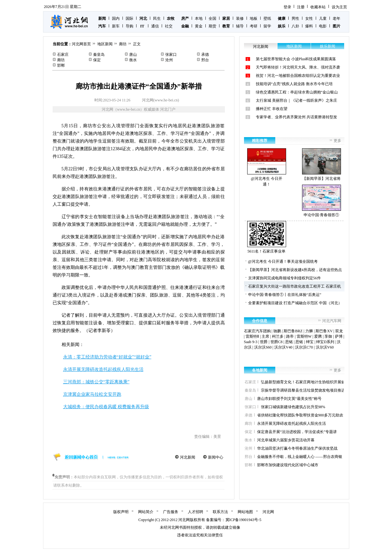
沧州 (169, 60)
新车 (116, 26)
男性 (295, 18)
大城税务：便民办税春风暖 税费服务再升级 (106, 407)
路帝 (290, 336)
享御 (328, 336)
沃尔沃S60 (263, 347)
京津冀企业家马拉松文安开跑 (92, 394)
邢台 (205, 60)
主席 (265, 336)
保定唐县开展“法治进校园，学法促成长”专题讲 (297, 432)
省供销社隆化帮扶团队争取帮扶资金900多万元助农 (300, 415)
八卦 (295, 26)
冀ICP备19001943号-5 (244, 520)
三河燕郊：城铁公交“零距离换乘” (96, 382)
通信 (155, 26)
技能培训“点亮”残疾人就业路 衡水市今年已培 (294, 84)
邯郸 (61, 65)
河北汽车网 (332, 321)
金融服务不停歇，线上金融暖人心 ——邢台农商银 (300, 457)
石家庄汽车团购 (257, 331)
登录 (287, 7)
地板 (254, 18)
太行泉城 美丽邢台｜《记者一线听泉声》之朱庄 (296, 100)
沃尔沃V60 (325, 347)
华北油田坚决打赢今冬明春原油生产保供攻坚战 (297, 448)
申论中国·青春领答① (322, 201)
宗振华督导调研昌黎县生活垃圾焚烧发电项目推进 (303, 390)
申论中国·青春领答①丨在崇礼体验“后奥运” (285, 295)
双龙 (339, 331)
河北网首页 (81, 44)
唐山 (133, 55)
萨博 (339, 336)
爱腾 (318, 336)
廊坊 (123, 44)
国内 (116, 18)
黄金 (199, 26)
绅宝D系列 (325, 342)
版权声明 (121, 512)
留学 (267, 26)
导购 (129, 26)
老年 (337, 18)
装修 (240, 18)
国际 (129, 18)
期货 (212, 26)
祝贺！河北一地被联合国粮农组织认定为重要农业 (298, 76)
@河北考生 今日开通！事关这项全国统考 (283, 261)
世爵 (264, 342)
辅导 (240, 26)
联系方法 (220, 512)
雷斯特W (304, 336)
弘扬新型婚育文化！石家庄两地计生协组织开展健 (303, 382)
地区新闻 (105, 44)
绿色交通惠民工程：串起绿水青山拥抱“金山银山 (297, 92)
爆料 (309, 26)
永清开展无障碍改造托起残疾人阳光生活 (103, 369)
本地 (199, 18)
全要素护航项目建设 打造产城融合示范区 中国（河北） (295, 303)
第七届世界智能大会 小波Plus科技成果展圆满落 (296, 59)
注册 (301, 7)
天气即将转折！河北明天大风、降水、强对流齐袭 (298, 67)
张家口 (171, 55)
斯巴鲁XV (324, 331)
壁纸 (267, 18)
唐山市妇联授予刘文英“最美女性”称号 (289, 399)
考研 (254, 26)
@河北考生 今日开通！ (267, 167)
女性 (309, 18)
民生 (157, 18)
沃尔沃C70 (304, 347)
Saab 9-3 (251, 342)
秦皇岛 (99, 55)
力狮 (309, 331)
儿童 (323, 18)
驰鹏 (277, 331)
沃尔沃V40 (283, 347)
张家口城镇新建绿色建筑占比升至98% (293, 407)
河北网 (268, 512)
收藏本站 (318, 7)
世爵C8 (277, 342)
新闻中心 (216, 457)
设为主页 (339, 7)
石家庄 (63, 55)
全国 (212, 18)
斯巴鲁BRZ (293, 331)
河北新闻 (188, 457)
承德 (205, 55)
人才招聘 (196, 512)
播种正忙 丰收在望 (272, 109)
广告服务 (171, 512)
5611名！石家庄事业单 (267, 237)
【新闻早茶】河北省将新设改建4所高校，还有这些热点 (295, 270)
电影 (323, 26)
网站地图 (245, 512)
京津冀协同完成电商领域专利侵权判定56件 (285, 278)
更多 (337, 141)
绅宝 (310, 342)
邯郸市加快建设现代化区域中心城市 (288, 465)
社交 (169, 26)
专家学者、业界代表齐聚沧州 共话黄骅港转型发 (296, 117)
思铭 (289, 342)
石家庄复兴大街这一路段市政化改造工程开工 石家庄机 (295, 286)
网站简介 (146, 512)
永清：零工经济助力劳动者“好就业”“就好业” (107, 357)
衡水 (133, 60)
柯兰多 (278, 336)
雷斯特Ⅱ (252, 336)
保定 (97, 60)
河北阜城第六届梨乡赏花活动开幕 (286, 440)
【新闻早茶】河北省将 (322, 165)
